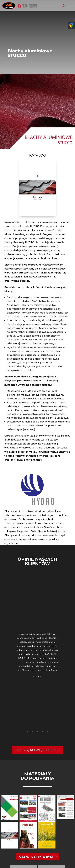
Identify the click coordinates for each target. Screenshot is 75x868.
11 (50, 732)
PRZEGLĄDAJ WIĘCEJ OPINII (36, 750)
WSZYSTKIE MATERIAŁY (36, 857)
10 (47, 732)
